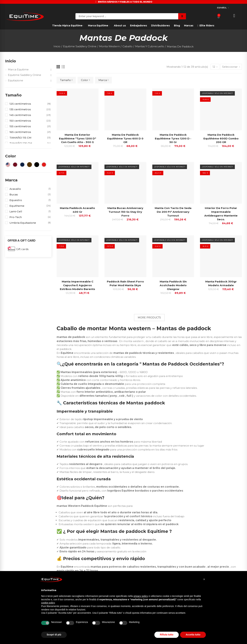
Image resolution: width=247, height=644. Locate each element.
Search (182, 16)
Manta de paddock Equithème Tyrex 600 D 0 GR (125, 138)
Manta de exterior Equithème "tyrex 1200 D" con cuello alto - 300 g (78, 138)
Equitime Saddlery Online (25, 75)
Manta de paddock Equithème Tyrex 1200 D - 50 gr (173, 138)
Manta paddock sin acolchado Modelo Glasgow (173, 285)
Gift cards (22, 249)
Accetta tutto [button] (193, 635)
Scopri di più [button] (54, 635)
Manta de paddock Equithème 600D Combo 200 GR (221, 138)
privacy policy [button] (141, 596)
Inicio (11, 61)
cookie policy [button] (48, 603)
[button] (204, 579)
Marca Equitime (18, 69)
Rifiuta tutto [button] (167, 635)
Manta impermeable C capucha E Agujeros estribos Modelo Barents (77, 285)
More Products (149, 318)
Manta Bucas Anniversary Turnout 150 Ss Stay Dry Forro (125, 212)
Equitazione (16, 80)
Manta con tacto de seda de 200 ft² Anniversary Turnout (173, 212)
